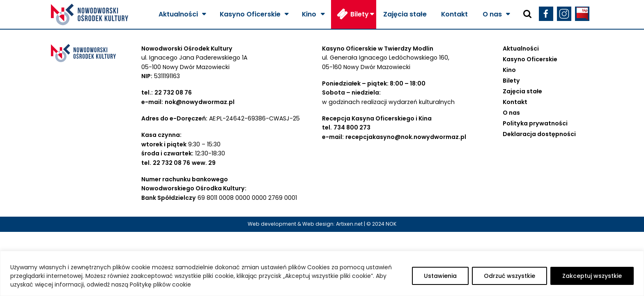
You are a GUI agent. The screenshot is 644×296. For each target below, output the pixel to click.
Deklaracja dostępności (539, 134)
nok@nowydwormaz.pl (200, 102)
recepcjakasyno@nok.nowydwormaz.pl (406, 137)
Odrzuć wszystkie (509, 276)
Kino (309, 14)
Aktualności (178, 14)
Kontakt (454, 14)
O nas (492, 14)
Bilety (360, 14)
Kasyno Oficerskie (250, 14)
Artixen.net (349, 224)
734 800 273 (352, 127)
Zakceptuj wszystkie (592, 276)
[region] (322, 273)
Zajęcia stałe (405, 14)
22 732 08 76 (173, 92)
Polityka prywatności (535, 123)
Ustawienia (440, 276)
